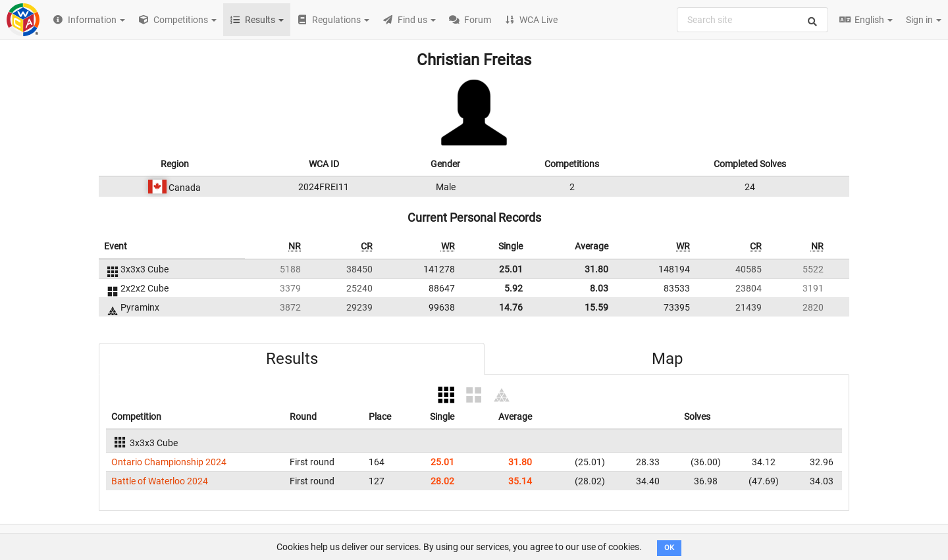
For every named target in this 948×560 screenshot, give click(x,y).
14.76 (511, 307)
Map (667, 359)
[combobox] (752, 20)
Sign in (924, 20)
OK (669, 548)
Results (292, 359)
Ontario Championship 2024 (169, 462)
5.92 (513, 288)
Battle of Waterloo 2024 (160, 481)
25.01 (511, 269)
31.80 (596, 269)
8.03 (599, 288)
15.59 (596, 307)
